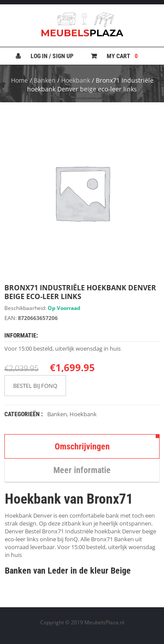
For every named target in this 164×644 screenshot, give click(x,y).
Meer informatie (82, 470)
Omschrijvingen (82, 446)
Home (19, 80)
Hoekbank (76, 80)
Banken (45, 80)
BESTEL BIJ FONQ (35, 386)
